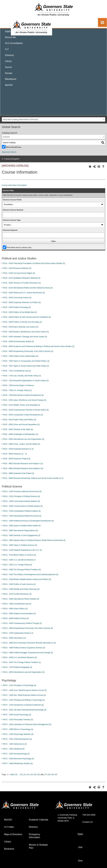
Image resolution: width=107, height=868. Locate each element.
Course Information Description (14, 185)
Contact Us (87, 822)
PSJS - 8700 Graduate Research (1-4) (18, 449)
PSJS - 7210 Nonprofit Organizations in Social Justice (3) (26, 380)
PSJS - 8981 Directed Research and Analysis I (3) (23, 464)
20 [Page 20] (21, 774)
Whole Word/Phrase (14, 147)
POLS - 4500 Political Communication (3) (19, 613)
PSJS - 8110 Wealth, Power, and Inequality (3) (21, 405)
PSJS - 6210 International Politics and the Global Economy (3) (28, 288)
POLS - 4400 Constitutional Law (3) (17, 604)
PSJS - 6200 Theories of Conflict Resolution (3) (22, 283)
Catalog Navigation (12, 159)
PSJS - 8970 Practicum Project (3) (16, 459)
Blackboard (11, 79)
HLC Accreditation (14, 43)
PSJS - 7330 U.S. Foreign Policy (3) (17, 390)
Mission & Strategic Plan (38, 846)
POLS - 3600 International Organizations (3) (20, 530)
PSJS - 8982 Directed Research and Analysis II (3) (23, 468)
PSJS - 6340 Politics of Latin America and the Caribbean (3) (27, 317)
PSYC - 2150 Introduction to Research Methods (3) (23, 705)
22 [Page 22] (28, 774)
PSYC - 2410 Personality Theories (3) (18, 719)
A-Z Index (9, 827)
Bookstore (9, 849)
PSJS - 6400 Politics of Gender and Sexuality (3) (22, 322)
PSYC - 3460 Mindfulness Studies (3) (18, 763)
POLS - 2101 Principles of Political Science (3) (21, 496)
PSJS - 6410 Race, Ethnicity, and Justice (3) (20, 327)
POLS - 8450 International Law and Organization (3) (24, 672)
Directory (9, 55)
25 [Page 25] (39, 774)
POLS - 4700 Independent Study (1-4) (18, 633)
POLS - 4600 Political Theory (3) (16, 618)
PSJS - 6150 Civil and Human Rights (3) (19, 273)
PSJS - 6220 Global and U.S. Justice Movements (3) (24, 293)
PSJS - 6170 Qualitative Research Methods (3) (21, 278)
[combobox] (53, 119)
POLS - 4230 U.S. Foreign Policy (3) (17, 565)
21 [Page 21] (25, 774)
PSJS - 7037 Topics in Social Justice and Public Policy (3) (26, 366)
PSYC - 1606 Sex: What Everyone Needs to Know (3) (24, 695)
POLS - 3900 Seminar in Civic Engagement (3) (21, 535)
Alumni (8, 67)
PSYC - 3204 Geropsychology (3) (16, 754)
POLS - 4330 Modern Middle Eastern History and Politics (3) (27, 579)
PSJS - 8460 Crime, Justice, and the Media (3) (21, 444)
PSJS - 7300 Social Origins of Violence (18, 385)
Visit (80, 847)
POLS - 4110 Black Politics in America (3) (19, 555)
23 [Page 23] (31, 774)
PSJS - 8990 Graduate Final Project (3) (18, 473)
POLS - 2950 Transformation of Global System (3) (23, 506)
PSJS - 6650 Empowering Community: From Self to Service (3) (28, 351)
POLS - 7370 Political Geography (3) (17, 667)
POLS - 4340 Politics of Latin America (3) (19, 584)
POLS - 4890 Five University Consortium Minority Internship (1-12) (29, 643)
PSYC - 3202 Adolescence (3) (15, 744)
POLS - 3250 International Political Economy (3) (22, 516)
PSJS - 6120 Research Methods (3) (17, 268)
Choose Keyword (10, 230)
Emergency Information (34, 836)
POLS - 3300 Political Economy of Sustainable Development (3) (28, 521)
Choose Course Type (12, 220)
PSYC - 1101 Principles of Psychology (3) (19, 685)
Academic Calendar (39, 820)
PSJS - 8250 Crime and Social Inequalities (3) (21, 424)
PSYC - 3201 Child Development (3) (17, 739)
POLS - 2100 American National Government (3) (22, 491)
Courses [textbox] (6, 137)
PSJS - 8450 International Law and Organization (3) (23, 439)
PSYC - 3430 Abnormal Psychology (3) (18, 759)
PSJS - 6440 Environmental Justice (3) (18, 341)
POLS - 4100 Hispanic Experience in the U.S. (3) (22, 550)
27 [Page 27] (46, 774)
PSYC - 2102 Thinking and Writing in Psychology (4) (24, 700)
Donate (9, 73)
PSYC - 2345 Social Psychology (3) (17, 715)
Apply (80, 834)
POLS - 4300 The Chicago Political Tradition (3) (22, 570)
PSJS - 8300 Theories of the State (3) (18, 429)
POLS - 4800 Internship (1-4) (14, 638)
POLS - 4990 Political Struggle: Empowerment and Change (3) (28, 653)
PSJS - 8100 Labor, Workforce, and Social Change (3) (24, 400)
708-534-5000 (89, 815)
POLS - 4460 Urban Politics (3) (15, 609)
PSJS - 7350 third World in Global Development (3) (23, 395)
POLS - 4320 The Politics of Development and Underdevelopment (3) (30, 574)
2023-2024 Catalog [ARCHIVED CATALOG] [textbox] (20, 119)
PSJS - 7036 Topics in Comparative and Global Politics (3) (26, 361)
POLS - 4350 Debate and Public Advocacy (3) (21, 589)
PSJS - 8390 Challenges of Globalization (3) (20, 434)
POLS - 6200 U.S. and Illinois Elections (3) (20, 657)
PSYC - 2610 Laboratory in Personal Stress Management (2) (27, 724)
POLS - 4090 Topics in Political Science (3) (20, 545)
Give (80, 861)
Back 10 (14, 774)
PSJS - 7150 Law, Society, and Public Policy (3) (22, 376)
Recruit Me (10, 37)
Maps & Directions (13, 834)
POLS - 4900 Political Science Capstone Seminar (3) (24, 648)
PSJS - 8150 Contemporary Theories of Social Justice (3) (26, 410)
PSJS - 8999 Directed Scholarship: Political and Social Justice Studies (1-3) (33, 478)
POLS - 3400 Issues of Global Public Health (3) (22, 526)
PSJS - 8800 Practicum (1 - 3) (15, 454)
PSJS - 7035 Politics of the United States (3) (20, 356)
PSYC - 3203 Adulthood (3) (14, 749)
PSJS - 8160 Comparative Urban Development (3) (23, 415)
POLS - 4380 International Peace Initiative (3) (21, 599)
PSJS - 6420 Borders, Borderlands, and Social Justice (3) (26, 332)
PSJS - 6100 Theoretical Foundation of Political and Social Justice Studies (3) (34, 263)
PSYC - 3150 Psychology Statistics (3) (18, 734)
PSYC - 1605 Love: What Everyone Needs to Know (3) (25, 690)
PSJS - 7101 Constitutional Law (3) (17, 371)
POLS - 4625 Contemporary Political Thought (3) (22, 623)
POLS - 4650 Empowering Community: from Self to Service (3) (28, 628)
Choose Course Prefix (12, 200)
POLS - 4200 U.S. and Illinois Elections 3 (19, 560)
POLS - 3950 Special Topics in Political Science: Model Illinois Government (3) (34, 540)
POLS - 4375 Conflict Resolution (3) (17, 594)
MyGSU (9, 85)
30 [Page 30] (56, 774)
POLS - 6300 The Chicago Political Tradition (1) (22, 662)
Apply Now (10, 31)
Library (8, 61)
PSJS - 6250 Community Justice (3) (17, 297)
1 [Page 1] (8, 774)
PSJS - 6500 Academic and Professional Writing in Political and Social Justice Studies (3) (38, 346)
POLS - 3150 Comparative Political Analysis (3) (22, 511)
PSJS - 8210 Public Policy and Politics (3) (19, 420)
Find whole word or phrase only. (19, 247)
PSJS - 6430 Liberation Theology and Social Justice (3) (25, 337)
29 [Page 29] (53, 774)
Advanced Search (9, 152)
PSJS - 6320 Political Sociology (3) (17, 307)
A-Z (7, 49)
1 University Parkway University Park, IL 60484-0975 (67, 818)
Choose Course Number (13, 210)
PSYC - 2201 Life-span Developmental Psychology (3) (24, 710)
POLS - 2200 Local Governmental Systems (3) (21, 501)
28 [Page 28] (49, 774)
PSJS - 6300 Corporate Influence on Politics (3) (22, 302)
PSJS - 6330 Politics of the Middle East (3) (20, 312)
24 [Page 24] (35, 774)
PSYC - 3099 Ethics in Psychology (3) (18, 729)
